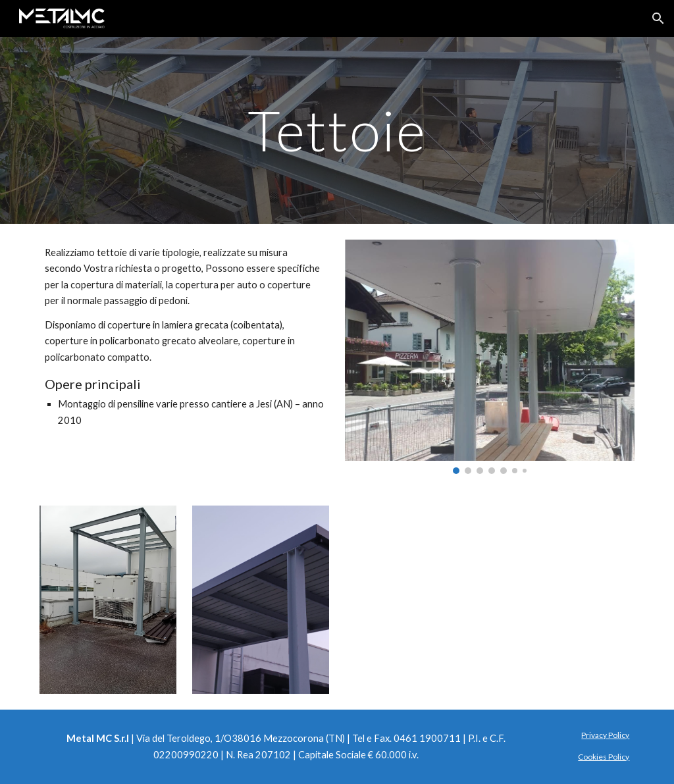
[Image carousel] (490, 357)
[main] (337, 130)
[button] (658, 18)
